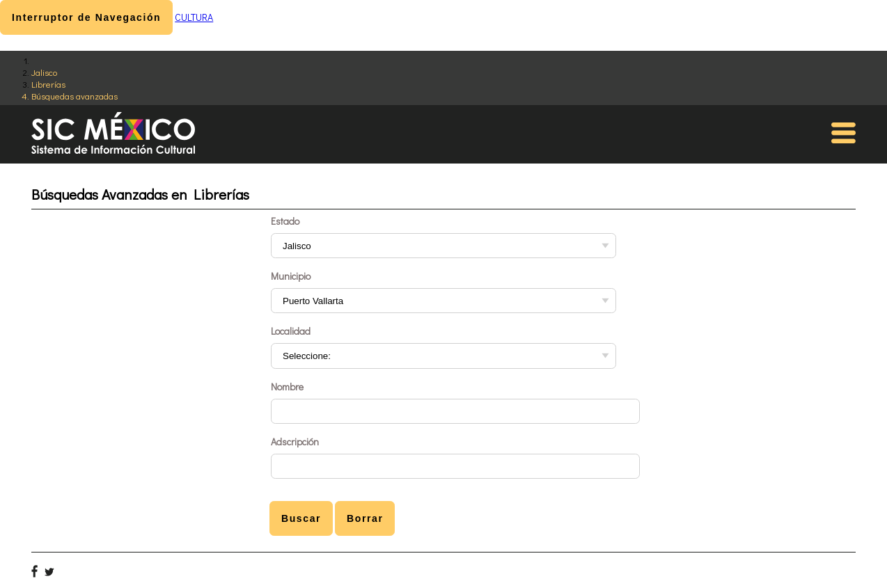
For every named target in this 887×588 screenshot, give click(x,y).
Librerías (48, 84)
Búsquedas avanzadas (74, 96)
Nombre (287, 387)
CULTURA (194, 17)
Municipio (291, 276)
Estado (285, 221)
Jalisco (44, 72)
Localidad (291, 331)
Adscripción (295, 442)
